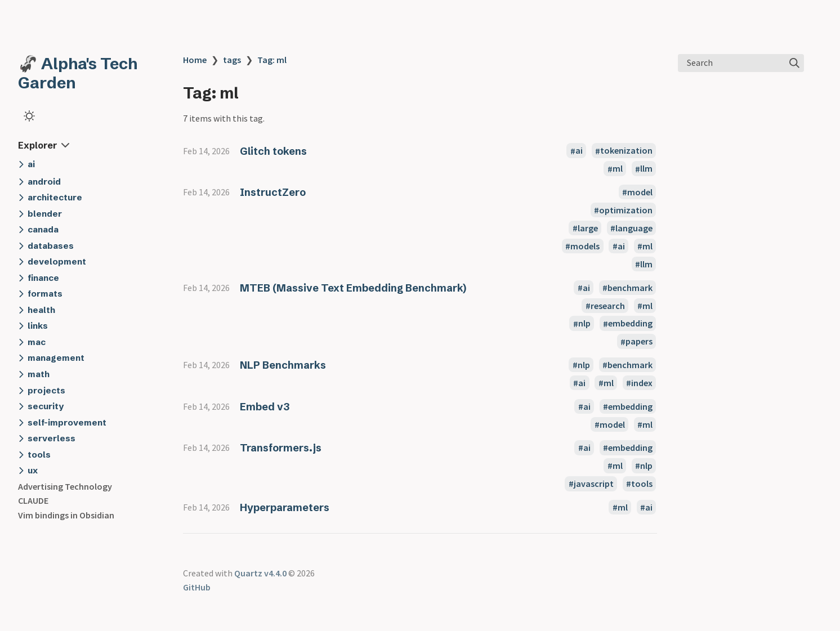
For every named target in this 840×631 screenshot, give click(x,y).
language (634, 228)
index (642, 383)
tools (642, 484)
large (588, 228)
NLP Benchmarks (283, 365)
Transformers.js (281, 448)
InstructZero (273, 192)
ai (579, 151)
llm (646, 169)
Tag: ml (272, 60)
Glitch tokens (273, 151)
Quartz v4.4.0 (260, 573)
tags (232, 60)
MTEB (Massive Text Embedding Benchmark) (353, 288)
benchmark (630, 288)
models (585, 246)
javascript (594, 484)
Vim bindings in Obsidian (66, 515)
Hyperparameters (285, 507)
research (608, 306)
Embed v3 (265, 407)
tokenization (626, 151)
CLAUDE (33, 500)
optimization (626, 210)
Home (195, 60)
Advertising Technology (65, 486)
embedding (630, 324)
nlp (584, 324)
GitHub (197, 587)
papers (639, 342)
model (640, 192)
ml (618, 169)
